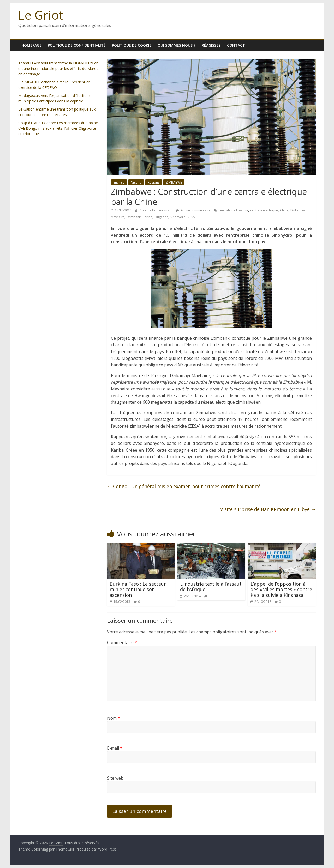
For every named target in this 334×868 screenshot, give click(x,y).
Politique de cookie (132, 45)
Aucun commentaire (193, 210)
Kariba (148, 217)
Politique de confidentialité (77, 45)
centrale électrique (264, 210)
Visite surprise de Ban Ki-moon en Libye (268, 509)
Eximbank (134, 217)
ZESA (191, 217)
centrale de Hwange (233, 210)
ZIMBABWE (174, 182)
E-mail (115, 748)
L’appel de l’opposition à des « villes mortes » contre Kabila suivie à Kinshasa (281, 589)
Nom (114, 718)
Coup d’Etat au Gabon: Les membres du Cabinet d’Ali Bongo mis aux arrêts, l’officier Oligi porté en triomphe (59, 128)
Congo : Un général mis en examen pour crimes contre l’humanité (184, 486)
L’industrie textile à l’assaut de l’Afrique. (211, 587)
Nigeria (136, 182)
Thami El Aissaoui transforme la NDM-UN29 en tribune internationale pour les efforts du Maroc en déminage (58, 68)
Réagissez (211, 45)
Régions (154, 182)
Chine (284, 210)
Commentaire (122, 642)
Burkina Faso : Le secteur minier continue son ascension (138, 589)
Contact (236, 45)
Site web (115, 778)
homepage (31, 45)
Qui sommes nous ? (177, 45)
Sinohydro (178, 217)
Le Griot (41, 15)
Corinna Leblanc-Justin (156, 210)
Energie (119, 182)
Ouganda (161, 217)
